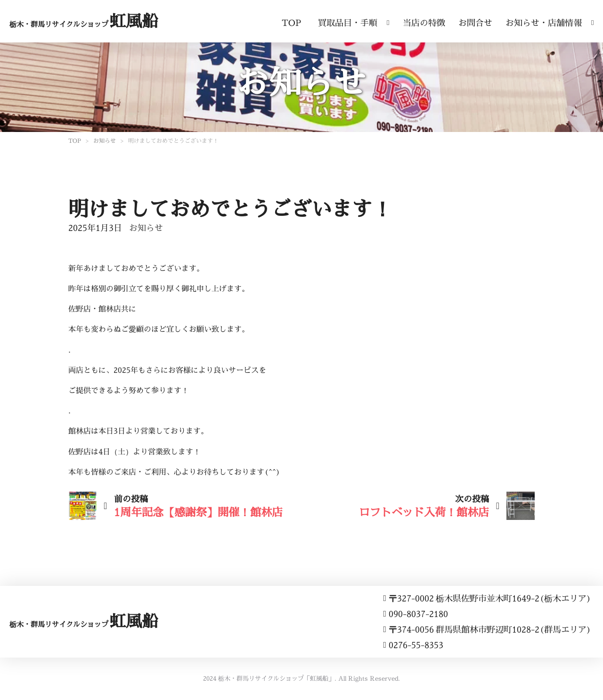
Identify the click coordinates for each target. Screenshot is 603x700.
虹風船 (84, 21)
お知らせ (105, 141)
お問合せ (475, 23)
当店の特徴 (424, 23)
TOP (291, 23)
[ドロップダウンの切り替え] (388, 21)
